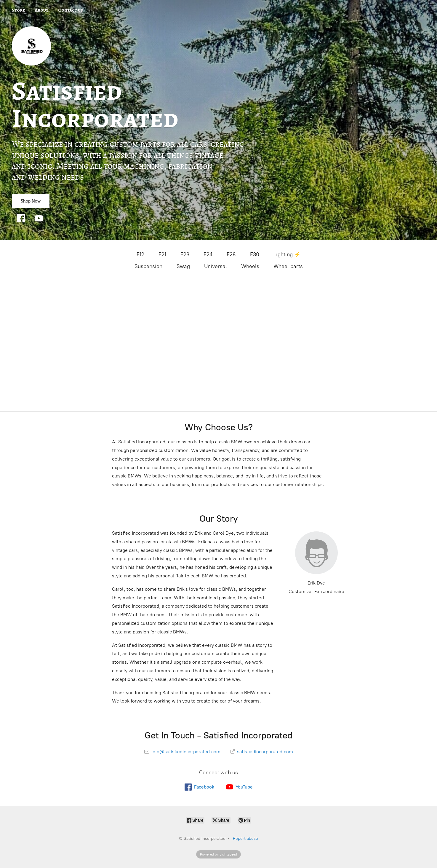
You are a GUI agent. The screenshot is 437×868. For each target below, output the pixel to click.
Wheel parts (288, 266)
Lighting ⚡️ (287, 254)
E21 (162, 254)
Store (18, 10)
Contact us (71, 10)
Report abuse (245, 838)
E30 (255, 254)
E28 (231, 254)
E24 (208, 254)
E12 (140, 254)
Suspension (148, 266)
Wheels (250, 266)
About (41, 10)
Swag (183, 266)
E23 (185, 254)
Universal (216, 266)
